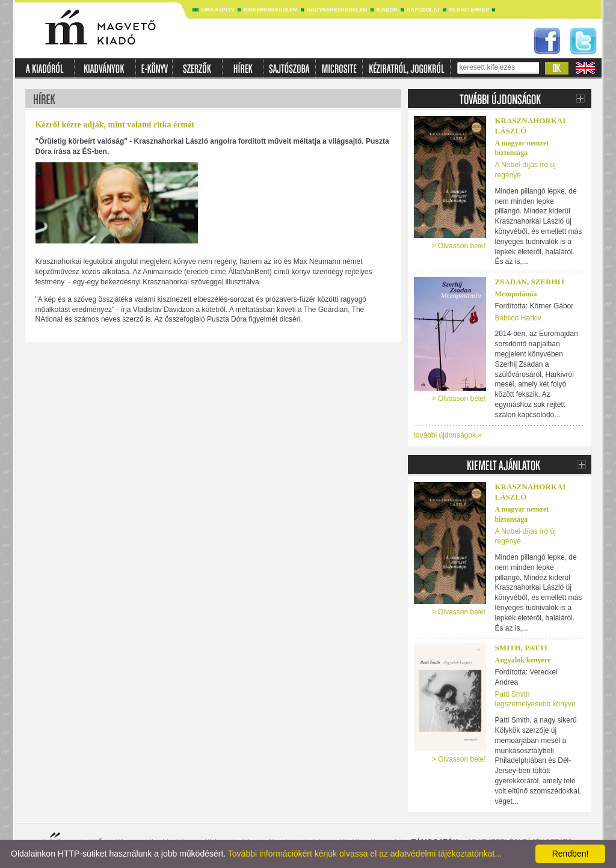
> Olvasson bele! (459, 246)
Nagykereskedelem (337, 10)
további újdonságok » (448, 435)
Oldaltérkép (470, 10)
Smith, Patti (522, 648)
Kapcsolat (423, 10)
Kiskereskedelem (271, 10)
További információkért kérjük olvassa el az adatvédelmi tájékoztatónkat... (365, 854)
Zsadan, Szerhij (530, 282)
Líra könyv (218, 10)
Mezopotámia (516, 294)
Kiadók (387, 10)
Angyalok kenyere (523, 660)
